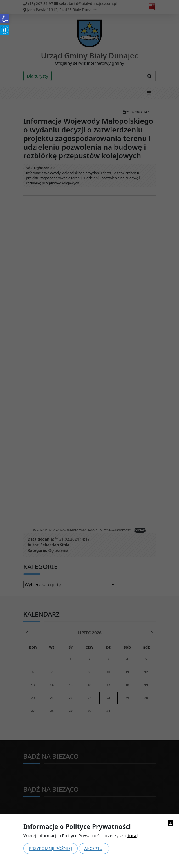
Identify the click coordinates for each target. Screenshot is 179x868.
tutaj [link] (133, 835)
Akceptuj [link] (94, 848)
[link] (5, 19)
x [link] (171, 823)
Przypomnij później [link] (51, 848)
